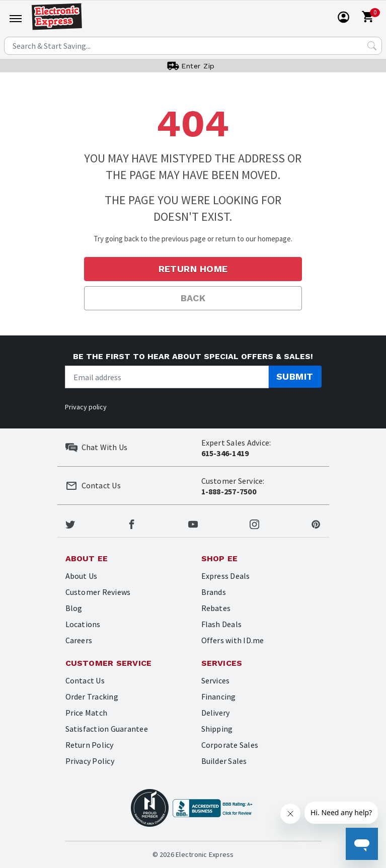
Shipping (217, 729)
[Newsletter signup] (167, 377)
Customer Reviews (98, 592)
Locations (83, 624)
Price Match (87, 713)
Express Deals (226, 576)
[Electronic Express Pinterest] (316, 523)
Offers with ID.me (233, 640)
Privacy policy (86, 407)
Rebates (216, 608)
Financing (219, 697)
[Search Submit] (372, 46)
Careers (79, 640)
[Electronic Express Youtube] (193, 523)
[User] (344, 17)
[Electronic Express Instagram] (254, 523)
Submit (295, 376)
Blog (74, 608)
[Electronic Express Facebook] (132, 523)
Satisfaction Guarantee (107, 729)
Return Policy (90, 745)
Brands (214, 592)
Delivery (216, 713)
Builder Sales (224, 761)
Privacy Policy (90, 761)
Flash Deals (222, 624)
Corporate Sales (230, 745)
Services (216, 680)
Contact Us (85, 680)
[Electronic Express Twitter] (70, 523)
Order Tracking (92, 697)
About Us (82, 576)
